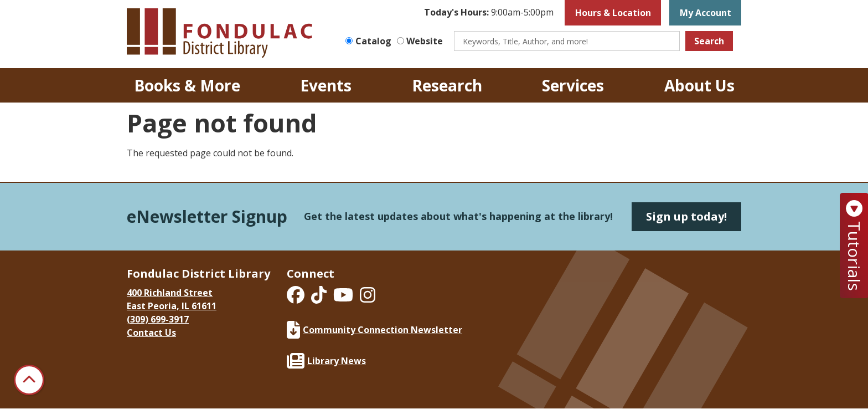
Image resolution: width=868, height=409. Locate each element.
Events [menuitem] (326, 85)
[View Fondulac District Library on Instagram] (368, 298)
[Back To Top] (29, 380)
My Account (706, 13)
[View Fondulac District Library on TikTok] (320, 298)
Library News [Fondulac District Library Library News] (326, 361)
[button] (489, 13)
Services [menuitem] (573, 85)
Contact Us (151, 333)
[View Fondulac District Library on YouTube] (344, 298)
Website (425, 41)
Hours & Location (613, 13)
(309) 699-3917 (158, 319)
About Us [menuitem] (699, 85)
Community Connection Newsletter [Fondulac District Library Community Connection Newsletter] (374, 330)
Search (709, 41)
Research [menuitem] (447, 85)
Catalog (373, 41)
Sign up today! (686, 216)
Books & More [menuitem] (187, 85)
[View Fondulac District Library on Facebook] (297, 298)
